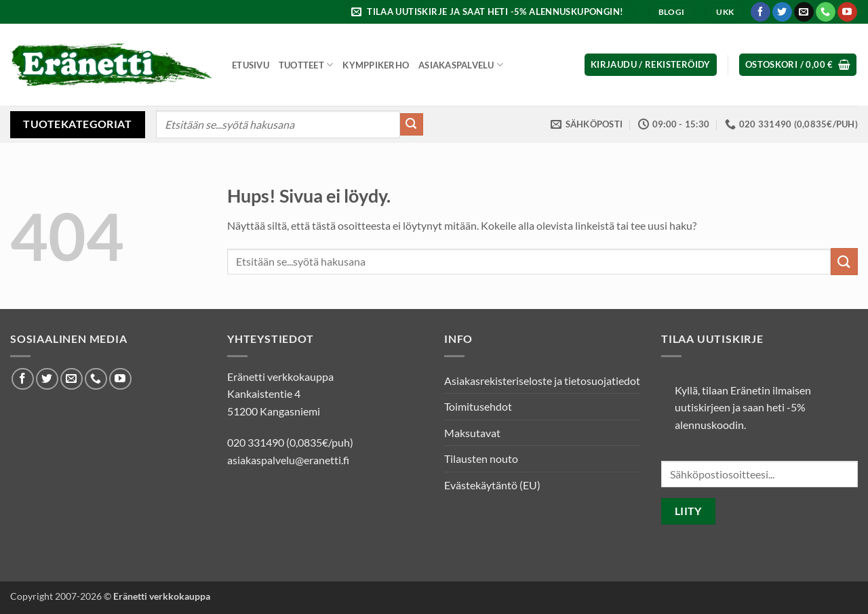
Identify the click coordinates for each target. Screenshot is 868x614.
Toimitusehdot (478, 406)
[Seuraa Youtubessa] (847, 12)
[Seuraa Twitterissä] (782, 12)
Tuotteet (306, 65)
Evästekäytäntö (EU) (492, 485)
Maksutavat (472, 433)
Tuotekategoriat (77, 124)
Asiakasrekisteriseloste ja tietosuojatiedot (542, 381)
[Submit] (412, 125)
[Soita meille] (826, 12)
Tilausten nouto (481, 458)
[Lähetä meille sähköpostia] (804, 12)
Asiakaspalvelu (461, 65)
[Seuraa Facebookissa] (761, 12)
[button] (489, 12)
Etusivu (251, 65)
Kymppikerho (376, 65)
